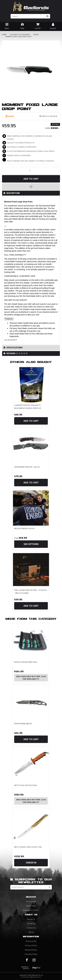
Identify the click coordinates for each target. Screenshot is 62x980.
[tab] (31, 193)
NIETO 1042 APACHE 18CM (26, 785)
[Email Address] (29, 887)
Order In (31, 863)
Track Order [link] (31, 906)
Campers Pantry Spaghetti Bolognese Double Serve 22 (28, 407)
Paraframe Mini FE (23, 724)
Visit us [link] (31, 932)
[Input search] (28, 16)
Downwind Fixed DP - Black (27, 467)
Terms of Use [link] (31, 941)
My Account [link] (31, 901)
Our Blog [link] (31, 924)
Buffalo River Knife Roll (26, 662)
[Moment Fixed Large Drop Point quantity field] (31, 171)
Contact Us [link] (31, 928)
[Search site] (47, 16)
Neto (40, 977)
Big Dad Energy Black (24, 528)
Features (9, 319)
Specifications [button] (14, 348)
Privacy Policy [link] (31, 945)
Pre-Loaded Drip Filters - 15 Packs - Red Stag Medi (30, 592)
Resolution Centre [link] (31, 910)
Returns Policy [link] (31, 950)
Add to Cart (31, 179)
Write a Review (48, 116)
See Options (31, 544)
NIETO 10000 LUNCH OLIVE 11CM (28, 847)
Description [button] (13, 193)
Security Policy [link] (31, 954)
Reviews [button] (17, 353)
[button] (31, 187)
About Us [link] (31, 919)
